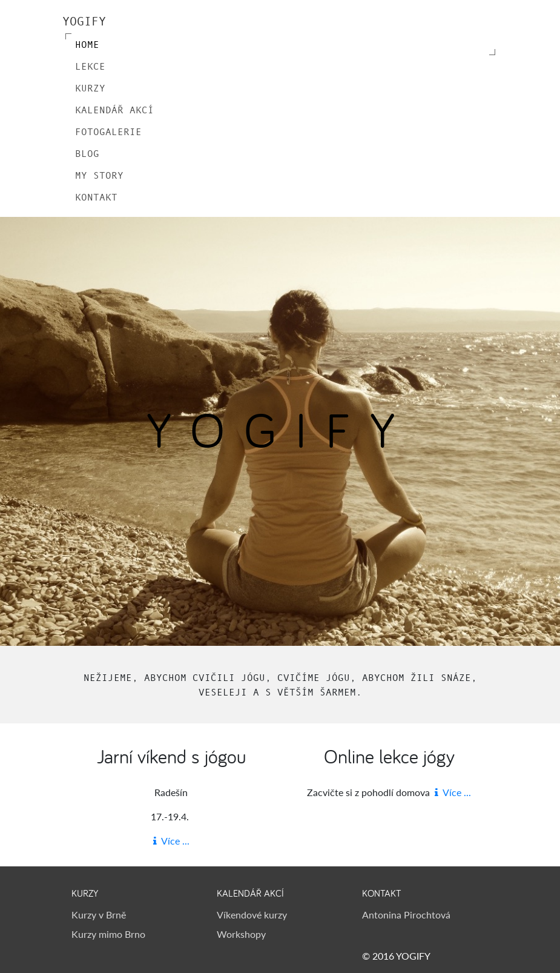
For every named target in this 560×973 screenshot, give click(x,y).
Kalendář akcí (114, 110)
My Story (99, 175)
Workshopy (241, 934)
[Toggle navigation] (481, 21)
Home (87, 44)
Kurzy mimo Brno (108, 934)
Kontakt (96, 197)
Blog (87, 153)
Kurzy (90, 88)
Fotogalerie (108, 131)
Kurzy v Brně (99, 915)
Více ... (171, 841)
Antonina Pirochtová (406, 915)
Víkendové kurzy (252, 915)
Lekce (90, 66)
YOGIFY (84, 21)
